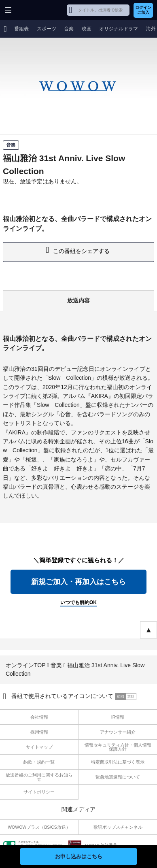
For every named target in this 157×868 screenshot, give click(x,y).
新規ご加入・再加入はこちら (78, 582)
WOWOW (37, 10)
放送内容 (78, 300)
